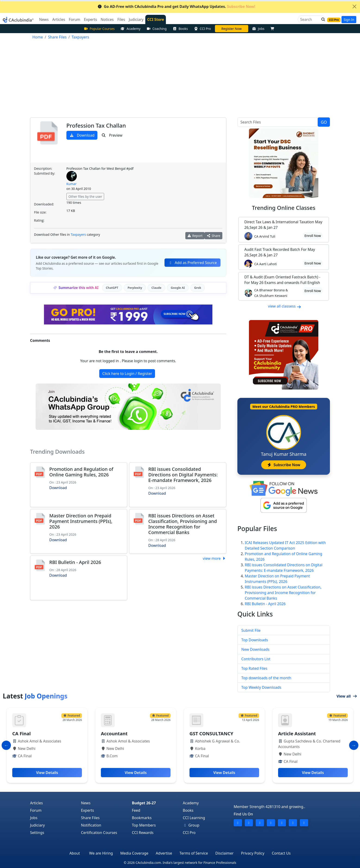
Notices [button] (107, 19)
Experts (87, 810)
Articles (36, 803)
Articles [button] (59, 19)
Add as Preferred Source (192, 263)
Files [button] (121, 19)
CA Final (22, 734)
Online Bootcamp (231, 29)
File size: (40, 212)
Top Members (144, 825)
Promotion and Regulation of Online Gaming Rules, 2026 (81, 472)
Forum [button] (74, 19)
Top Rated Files (254, 668)
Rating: (39, 220)
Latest (35, 696)
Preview (112, 135)
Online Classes (284, 208)
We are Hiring (101, 853)
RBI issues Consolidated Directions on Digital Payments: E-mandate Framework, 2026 (183, 475)
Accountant (114, 734)
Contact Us (281, 853)
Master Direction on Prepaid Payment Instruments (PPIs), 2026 (81, 521)
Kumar (71, 184)
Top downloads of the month (266, 678)
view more (214, 558)
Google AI (178, 288)
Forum (36, 810)
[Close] (354, 6)
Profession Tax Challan (96, 125)
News (86, 803)
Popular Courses (99, 29)
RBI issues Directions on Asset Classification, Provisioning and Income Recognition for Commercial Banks (183, 524)
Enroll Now (313, 236)
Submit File (251, 630)
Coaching (157, 29)
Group (191, 825)
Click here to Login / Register (127, 374)
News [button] (44, 19)
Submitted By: (45, 173)
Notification (91, 825)
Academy (130, 29)
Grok (198, 288)
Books (180, 29)
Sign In (349, 20)
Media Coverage (134, 853)
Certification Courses (99, 833)
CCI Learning (194, 818)
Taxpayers (78, 234)
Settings (37, 833)
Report (195, 236)
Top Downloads (255, 640)
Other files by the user (85, 197)
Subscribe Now (284, 465)
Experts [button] (90, 19)
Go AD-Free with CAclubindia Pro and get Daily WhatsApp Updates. (176, 6)
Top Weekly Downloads (261, 687)
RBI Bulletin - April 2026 (75, 562)
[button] (322, 19)
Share (213, 236)
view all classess (285, 306)
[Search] (310, 19)
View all (347, 696)
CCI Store (156, 19)
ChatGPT (112, 288)
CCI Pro (202, 29)
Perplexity (135, 288)
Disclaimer (225, 853)
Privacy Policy (253, 853)
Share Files (90, 818)
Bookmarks (142, 818)
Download (82, 135)
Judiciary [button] (136, 19)
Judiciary (37, 825)
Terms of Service (194, 853)
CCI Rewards (143, 833)
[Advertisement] (180, 79)
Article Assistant (297, 734)
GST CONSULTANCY (211, 734)
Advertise (164, 853)
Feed (136, 810)
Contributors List (256, 659)
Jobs (258, 29)
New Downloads (255, 649)
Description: (43, 168)
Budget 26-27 (144, 803)
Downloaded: (44, 204)
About (75, 853)
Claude (157, 288)
